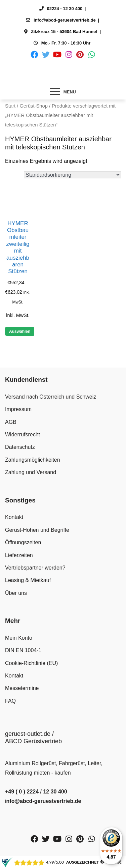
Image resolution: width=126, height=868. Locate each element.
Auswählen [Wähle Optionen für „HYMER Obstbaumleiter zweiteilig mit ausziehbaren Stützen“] (20, 331)
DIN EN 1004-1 (23, 650)
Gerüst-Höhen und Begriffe (37, 530)
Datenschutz (20, 447)
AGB (11, 422)
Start (10, 106)
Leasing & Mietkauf (28, 580)
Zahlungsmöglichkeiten (33, 460)
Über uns (16, 593)
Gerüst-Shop (33, 106)
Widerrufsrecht (23, 435)
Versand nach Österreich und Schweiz (51, 397)
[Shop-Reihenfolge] (72, 175)
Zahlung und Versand (31, 472)
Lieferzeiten (19, 555)
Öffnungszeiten (23, 542)
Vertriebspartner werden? (35, 568)
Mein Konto (19, 638)
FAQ (10, 701)
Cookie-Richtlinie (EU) (31, 663)
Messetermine (22, 688)
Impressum (18, 409)
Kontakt (14, 517)
